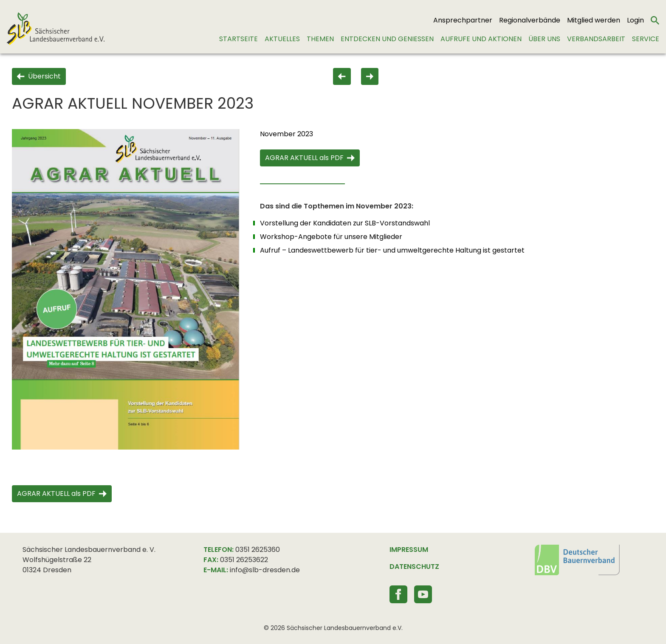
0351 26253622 (244, 560)
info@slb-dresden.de (265, 570)
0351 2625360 (258, 550)
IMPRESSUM (409, 550)
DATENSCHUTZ (414, 567)
